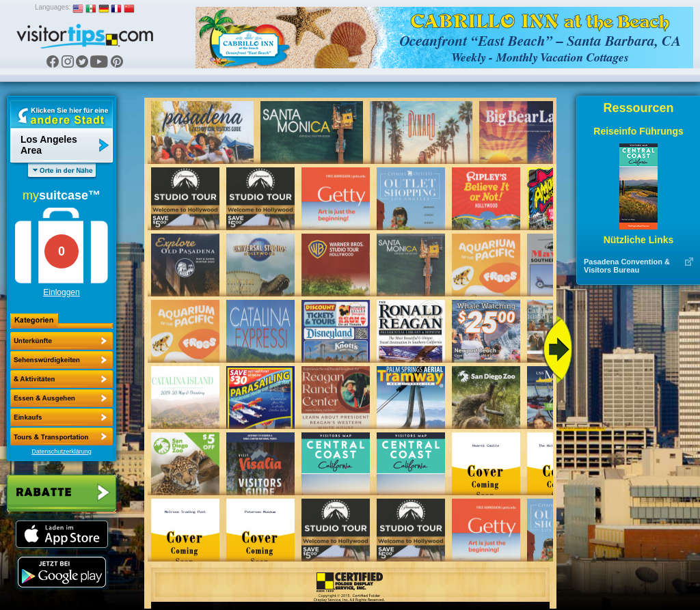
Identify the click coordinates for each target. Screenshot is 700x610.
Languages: (53, 7)
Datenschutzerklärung (62, 452)
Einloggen (61, 292)
